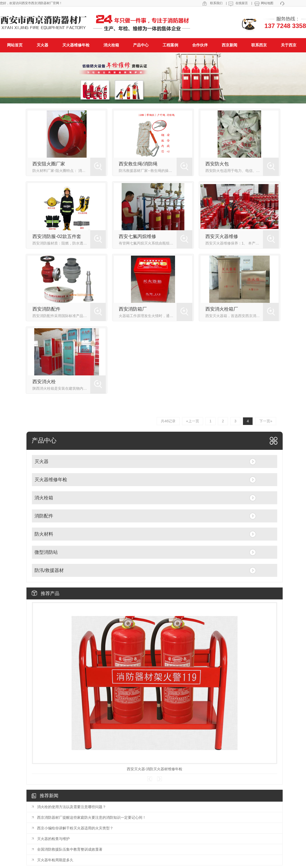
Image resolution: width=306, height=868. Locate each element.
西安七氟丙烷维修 (137, 236)
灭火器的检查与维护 (53, 839)
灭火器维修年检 (51, 480)
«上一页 (191, 421)
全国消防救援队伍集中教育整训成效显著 (70, 849)
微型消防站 (46, 552)
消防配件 (44, 516)
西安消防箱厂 (133, 309)
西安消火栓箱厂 (222, 309)
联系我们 (216, 3)
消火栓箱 (44, 498)
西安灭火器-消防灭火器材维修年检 (155, 769)
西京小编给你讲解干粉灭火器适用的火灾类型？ (75, 828)
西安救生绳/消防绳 (138, 164)
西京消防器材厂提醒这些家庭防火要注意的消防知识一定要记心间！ (92, 817)
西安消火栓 (44, 382)
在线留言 (242, 3)
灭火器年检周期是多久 (55, 860)
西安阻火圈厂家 (49, 164)
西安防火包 (217, 164)
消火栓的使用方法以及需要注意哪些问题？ (72, 807)
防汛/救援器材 (49, 571)
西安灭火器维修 (222, 236)
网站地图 (267, 3)
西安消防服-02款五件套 (57, 236)
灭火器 (41, 462)
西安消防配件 (46, 309)
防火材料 (44, 534)
